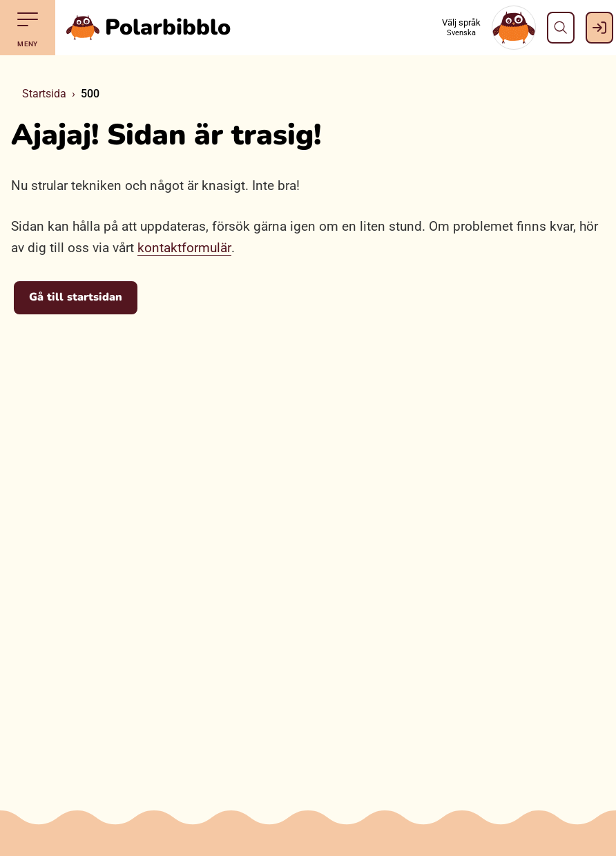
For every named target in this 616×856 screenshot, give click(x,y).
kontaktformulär (184, 248)
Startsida (44, 94)
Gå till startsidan (76, 297)
